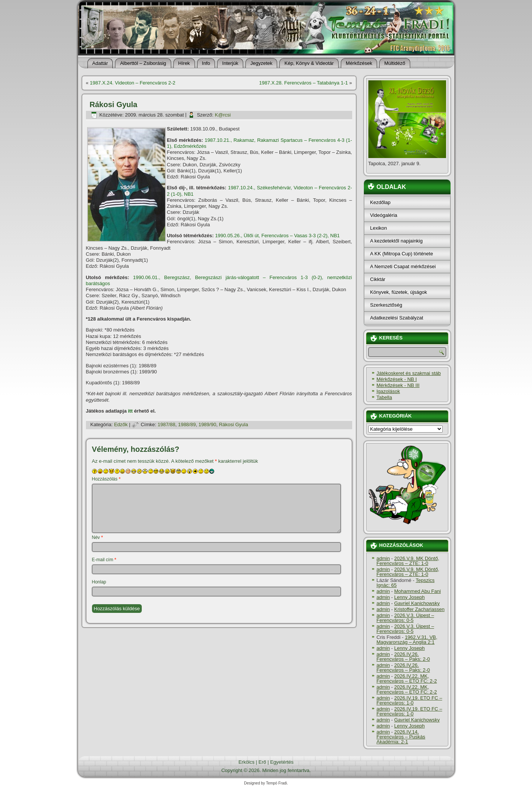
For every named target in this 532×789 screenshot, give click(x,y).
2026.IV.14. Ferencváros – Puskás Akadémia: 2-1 (401, 737)
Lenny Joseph (409, 597)
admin (383, 558)
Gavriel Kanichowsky (417, 603)
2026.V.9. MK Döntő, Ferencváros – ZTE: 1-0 (408, 561)
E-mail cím (104, 560)
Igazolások (388, 391)
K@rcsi (223, 115)
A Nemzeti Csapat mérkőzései (403, 266)
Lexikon (379, 228)
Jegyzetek (261, 63)
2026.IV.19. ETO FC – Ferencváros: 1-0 (409, 700)
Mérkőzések (359, 63)
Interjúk (230, 63)
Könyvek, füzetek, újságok (399, 292)
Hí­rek (184, 63)
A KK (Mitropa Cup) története (402, 254)
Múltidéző (395, 63)
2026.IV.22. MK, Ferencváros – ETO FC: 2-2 (407, 678)
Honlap (99, 582)
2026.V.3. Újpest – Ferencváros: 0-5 (406, 618)
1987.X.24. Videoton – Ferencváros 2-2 (133, 83)
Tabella (384, 397)
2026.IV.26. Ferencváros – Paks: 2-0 (403, 657)
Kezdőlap (380, 202)
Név (97, 537)
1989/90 (207, 424)
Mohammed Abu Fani (417, 591)
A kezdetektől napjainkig (396, 241)
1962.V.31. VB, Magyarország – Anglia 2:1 (407, 640)
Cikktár (378, 279)
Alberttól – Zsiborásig (143, 63)
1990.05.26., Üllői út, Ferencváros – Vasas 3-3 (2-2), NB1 (277, 236)
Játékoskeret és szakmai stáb (409, 373)
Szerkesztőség (386, 305)
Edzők (121, 424)
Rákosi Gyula (234, 424)
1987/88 (166, 424)
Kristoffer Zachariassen (419, 609)
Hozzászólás (106, 479)
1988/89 (187, 424)
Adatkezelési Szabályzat (397, 318)
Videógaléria (384, 215)
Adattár (100, 63)
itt (130, 411)
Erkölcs (246, 762)
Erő (262, 762)
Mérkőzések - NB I (397, 379)
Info (206, 63)
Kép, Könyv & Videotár (309, 63)
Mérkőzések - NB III (398, 385)
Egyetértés (282, 762)
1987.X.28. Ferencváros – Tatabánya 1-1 (303, 83)
